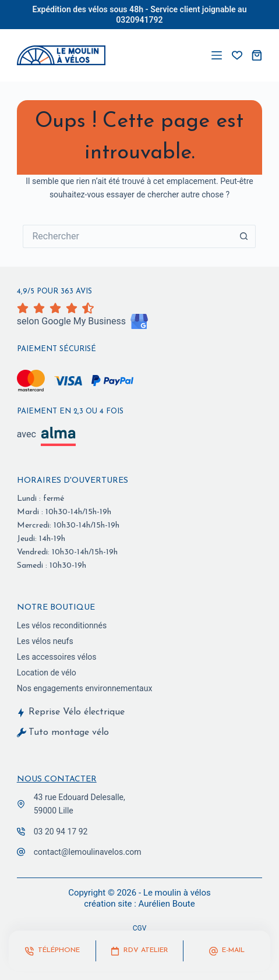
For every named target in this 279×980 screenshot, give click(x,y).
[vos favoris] (237, 55)
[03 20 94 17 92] (21, 832)
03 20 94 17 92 (61, 832)
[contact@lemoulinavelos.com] (21, 852)
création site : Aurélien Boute (139, 904)
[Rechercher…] (128, 236)
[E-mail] (227, 951)
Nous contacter (57, 779)
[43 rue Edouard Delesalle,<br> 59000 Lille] (21, 804)
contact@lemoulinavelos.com (88, 852)
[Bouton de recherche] (244, 236)
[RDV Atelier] (139, 951)
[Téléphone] (52, 951)
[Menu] (217, 55)
